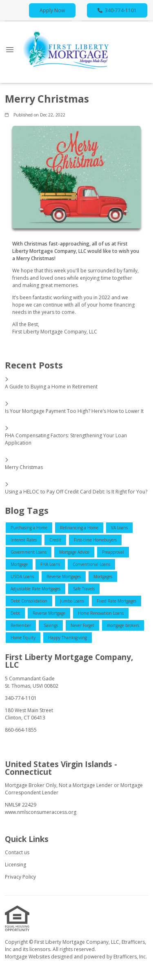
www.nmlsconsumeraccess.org (41, 812)
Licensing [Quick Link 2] (16, 865)
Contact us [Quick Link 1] (17, 852)
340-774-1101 (117, 10)
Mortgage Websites (28, 957)
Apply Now (52, 10)
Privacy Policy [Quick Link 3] (20, 877)
